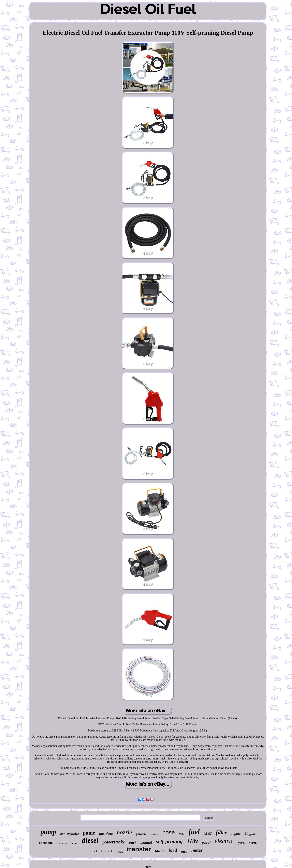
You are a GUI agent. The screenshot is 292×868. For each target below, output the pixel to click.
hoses (74, 843)
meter (197, 850)
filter (221, 833)
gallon (241, 843)
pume (89, 833)
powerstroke (114, 842)
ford (173, 850)
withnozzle (62, 843)
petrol (206, 842)
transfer (139, 849)
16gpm (250, 833)
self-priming (169, 842)
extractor (154, 835)
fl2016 (253, 843)
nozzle (124, 832)
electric (224, 841)
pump (48, 832)
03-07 (208, 834)
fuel (194, 832)
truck (133, 843)
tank (95, 851)
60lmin (120, 852)
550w (182, 834)
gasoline (106, 833)
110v (192, 841)
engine (236, 834)
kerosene (46, 843)
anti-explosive (70, 834)
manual (146, 842)
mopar (184, 852)
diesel (90, 841)
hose (169, 832)
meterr (107, 850)
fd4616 (160, 851)
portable (141, 834)
